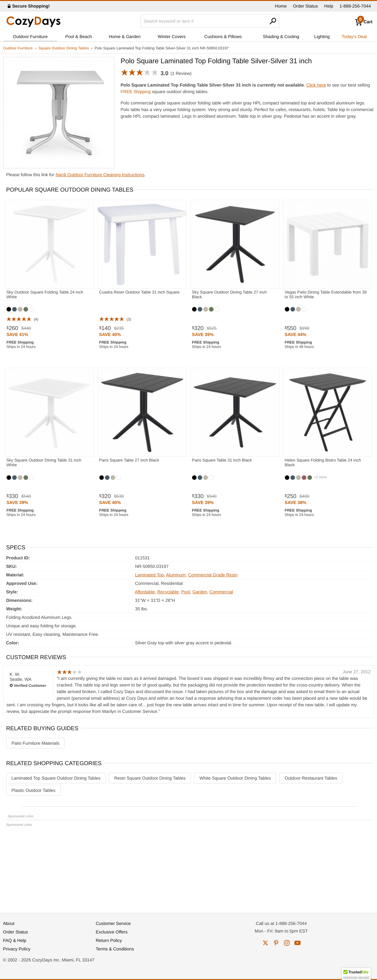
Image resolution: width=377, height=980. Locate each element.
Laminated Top (149, 575)
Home (281, 6)
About (9, 923)
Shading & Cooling (281, 36)
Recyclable (168, 592)
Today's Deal (354, 36)
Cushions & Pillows (223, 36)
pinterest (276, 943)
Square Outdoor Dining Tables (64, 48)
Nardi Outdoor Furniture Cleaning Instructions (100, 175)
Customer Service (113, 923)
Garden (200, 592)
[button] (356, 974)
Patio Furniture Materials (36, 743)
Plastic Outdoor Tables (34, 790)
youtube (297, 943)
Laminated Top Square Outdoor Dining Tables (56, 778)
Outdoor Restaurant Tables (311, 778)
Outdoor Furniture (30, 36)
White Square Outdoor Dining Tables (235, 778)
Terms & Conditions (115, 949)
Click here (316, 85)
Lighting (322, 36)
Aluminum (176, 575)
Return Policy (109, 940)
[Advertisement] (189, 867)
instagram (287, 943)
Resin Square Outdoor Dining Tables (150, 778)
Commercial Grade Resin (213, 575)
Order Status (305, 6)
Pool (186, 592)
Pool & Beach (79, 36)
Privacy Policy (17, 949)
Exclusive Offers (112, 932)
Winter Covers (172, 36)
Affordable (145, 592)
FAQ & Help (15, 940)
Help (329, 6)
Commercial (222, 592)
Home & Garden (125, 36)
